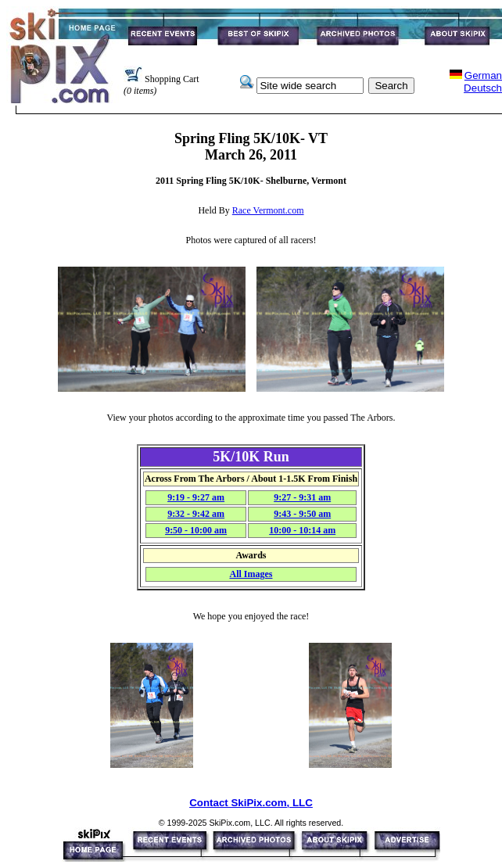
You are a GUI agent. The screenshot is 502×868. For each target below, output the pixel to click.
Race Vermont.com (268, 210)
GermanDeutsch (483, 82)
